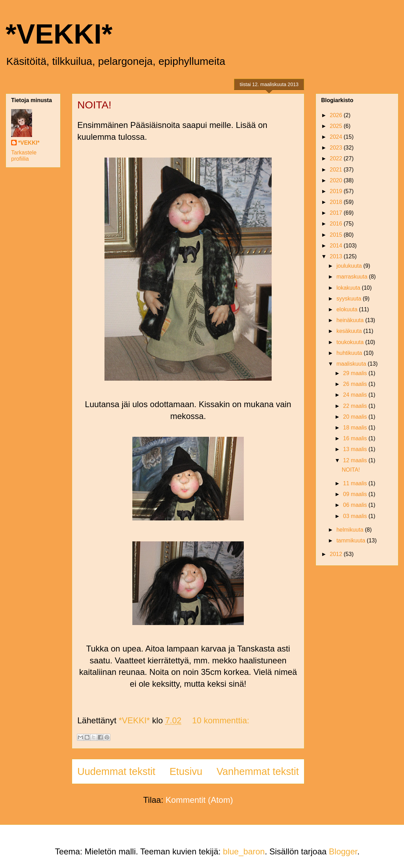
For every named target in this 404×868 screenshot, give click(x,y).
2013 (337, 256)
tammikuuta (352, 540)
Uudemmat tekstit (116, 771)
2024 (337, 137)
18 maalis (356, 428)
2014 (337, 246)
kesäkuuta (350, 331)
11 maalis (356, 483)
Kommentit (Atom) (199, 800)
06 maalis (356, 505)
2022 (337, 158)
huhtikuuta (350, 353)
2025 (337, 126)
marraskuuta (353, 277)
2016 (337, 224)
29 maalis (356, 373)
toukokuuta (351, 342)
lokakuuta (349, 288)
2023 (337, 148)
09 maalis (356, 494)
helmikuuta (351, 530)
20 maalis (356, 417)
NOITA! (94, 105)
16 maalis (356, 438)
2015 (337, 235)
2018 (337, 202)
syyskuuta (350, 299)
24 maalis (356, 395)
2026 (337, 115)
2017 (337, 213)
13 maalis (356, 449)
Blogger (343, 851)
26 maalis (356, 384)
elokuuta (348, 309)
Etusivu (186, 771)
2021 (337, 170)
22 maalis (356, 406)
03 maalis (356, 516)
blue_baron (244, 851)
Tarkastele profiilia (24, 156)
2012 (337, 554)
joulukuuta (350, 266)
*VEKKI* (59, 34)
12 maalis (356, 460)
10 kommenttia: (221, 720)
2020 (337, 180)
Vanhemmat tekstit (258, 771)
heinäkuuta (351, 320)
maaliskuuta (352, 364)
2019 (337, 191)
